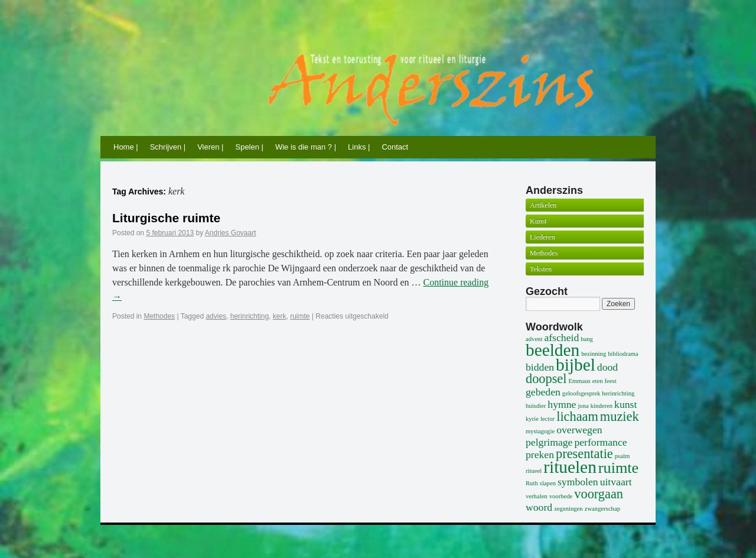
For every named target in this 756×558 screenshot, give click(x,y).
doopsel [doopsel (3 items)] (546, 379)
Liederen (542, 237)
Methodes (159, 316)
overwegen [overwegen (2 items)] (579, 430)
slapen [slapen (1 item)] (548, 483)
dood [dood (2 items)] (607, 367)
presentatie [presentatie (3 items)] (584, 454)
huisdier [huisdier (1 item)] (536, 406)
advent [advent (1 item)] (534, 339)
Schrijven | (168, 147)
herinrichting (250, 316)
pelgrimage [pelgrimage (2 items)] (549, 442)
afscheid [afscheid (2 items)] (561, 338)
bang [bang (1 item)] (587, 339)
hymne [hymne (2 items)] (562, 404)
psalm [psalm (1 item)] (622, 456)
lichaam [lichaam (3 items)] (577, 416)
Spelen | (249, 147)
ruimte (300, 316)
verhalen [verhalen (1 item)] (537, 496)
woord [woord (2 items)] (539, 507)
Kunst (538, 221)
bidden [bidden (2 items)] (540, 367)
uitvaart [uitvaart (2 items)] (616, 482)
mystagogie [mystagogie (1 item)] (540, 431)
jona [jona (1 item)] (583, 406)
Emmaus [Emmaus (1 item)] (579, 381)
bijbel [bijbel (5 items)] (576, 365)
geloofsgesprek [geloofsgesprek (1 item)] (581, 393)
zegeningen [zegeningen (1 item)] (568, 509)
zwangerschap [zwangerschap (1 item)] (602, 509)
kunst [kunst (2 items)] (625, 404)
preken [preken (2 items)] (540, 455)
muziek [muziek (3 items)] (620, 416)
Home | (126, 147)
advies (216, 316)
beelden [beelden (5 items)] (553, 350)
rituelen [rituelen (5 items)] (570, 467)
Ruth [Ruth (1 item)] (532, 483)
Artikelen (543, 205)
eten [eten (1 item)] (598, 381)
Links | (359, 147)
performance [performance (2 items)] (600, 442)
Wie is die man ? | (306, 147)
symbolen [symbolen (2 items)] (578, 482)
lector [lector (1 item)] (548, 419)
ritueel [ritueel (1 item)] (534, 471)
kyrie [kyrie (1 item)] (532, 419)
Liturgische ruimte (166, 218)
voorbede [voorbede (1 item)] (561, 496)
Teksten (541, 269)
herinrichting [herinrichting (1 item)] (618, 393)
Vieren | (210, 147)
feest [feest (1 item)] (611, 381)
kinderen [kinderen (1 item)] (602, 406)
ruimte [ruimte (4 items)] (618, 468)
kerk (280, 316)
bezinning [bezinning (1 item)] (594, 354)
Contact (395, 147)
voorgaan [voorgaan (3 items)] (599, 494)
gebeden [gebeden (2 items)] (543, 392)
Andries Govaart (231, 233)
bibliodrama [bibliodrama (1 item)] (623, 354)
